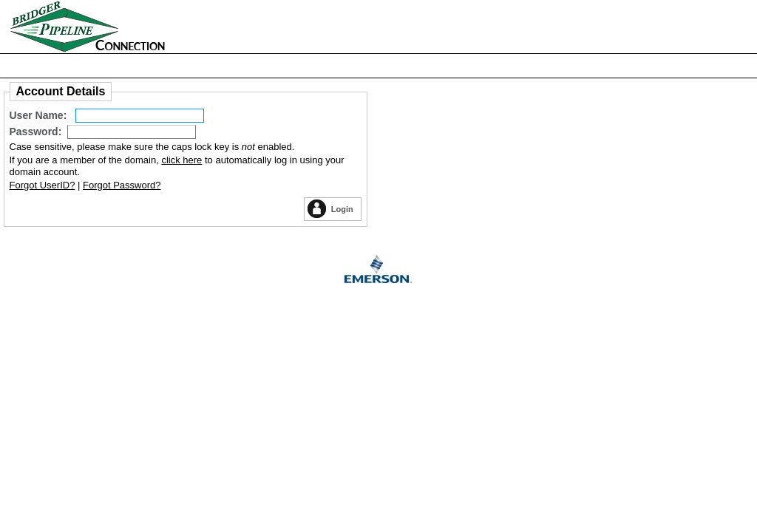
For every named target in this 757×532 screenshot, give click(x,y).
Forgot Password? (122, 185)
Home (135, 27)
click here (181, 160)
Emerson (378, 271)
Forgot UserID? (43, 185)
